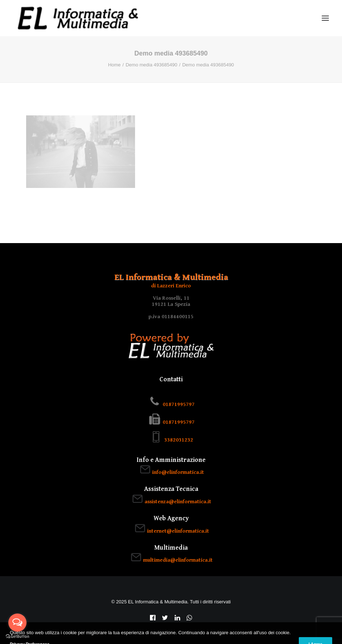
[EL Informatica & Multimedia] (78, 18)
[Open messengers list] (17, 623)
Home (115, 65)
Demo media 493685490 (151, 65)
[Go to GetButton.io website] (17, 637)
